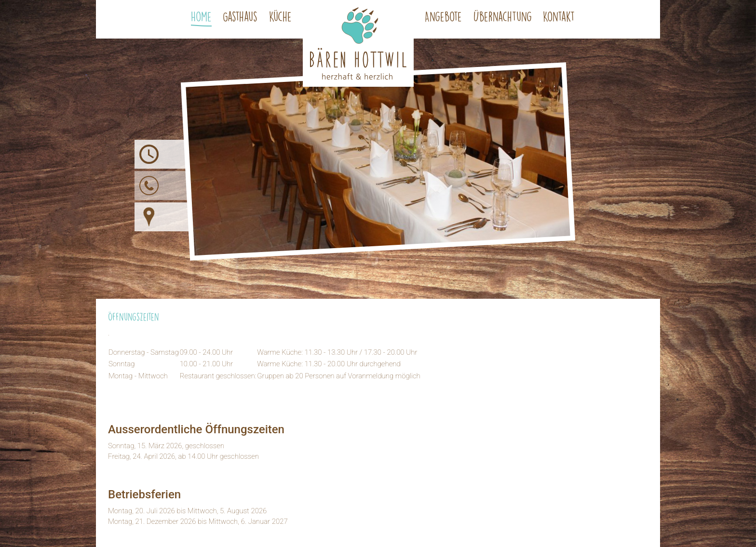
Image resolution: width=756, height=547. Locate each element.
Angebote (443, 16)
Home (201, 16)
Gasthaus (240, 16)
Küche (280, 16)
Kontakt (559, 16)
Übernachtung (503, 16)
